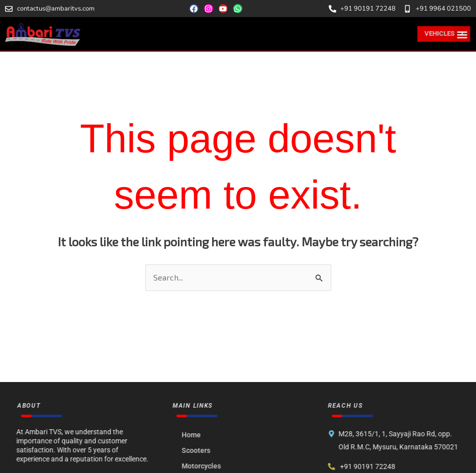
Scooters (200, 450)
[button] (463, 34)
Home (195, 435)
